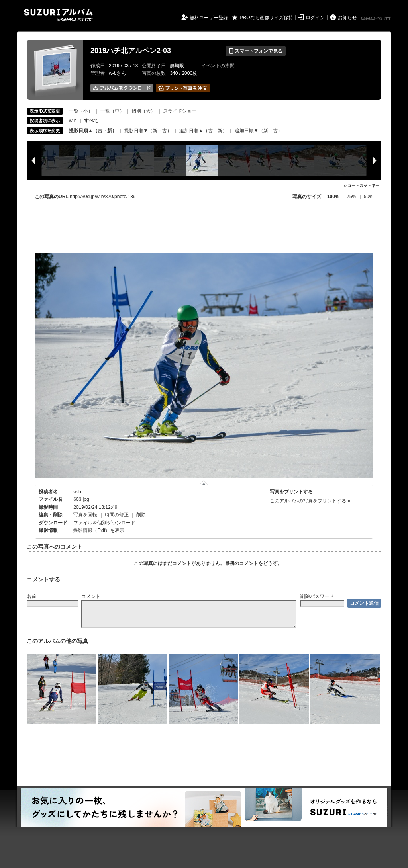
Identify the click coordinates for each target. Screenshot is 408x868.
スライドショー (180, 111)
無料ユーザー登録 (209, 18)
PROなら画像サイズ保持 (267, 18)
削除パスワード (317, 596)
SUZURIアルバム (58, 15)
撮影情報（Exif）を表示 (99, 530)
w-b (73, 121)
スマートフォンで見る (256, 51)
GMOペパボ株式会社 (377, 18)
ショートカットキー (361, 185)
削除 (141, 515)
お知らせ (347, 18)
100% (333, 197)
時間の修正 (117, 515)
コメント (91, 596)
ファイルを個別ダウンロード (104, 523)
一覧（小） (81, 111)
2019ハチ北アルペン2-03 (131, 51)
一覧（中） (112, 111)
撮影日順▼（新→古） (148, 131)
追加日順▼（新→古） (259, 131)
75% (352, 197)
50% (369, 197)
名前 (31, 596)
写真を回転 (85, 515)
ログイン (315, 18)
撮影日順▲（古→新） (93, 131)
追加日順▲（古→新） (203, 131)
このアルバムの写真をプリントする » (310, 501)
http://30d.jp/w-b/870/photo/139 (103, 197)
